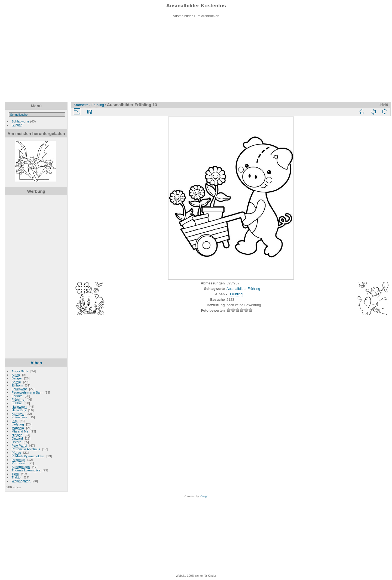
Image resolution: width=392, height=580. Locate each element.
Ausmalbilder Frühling (243, 289)
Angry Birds (20, 371)
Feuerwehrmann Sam (27, 392)
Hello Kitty (19, 410)
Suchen (17, 125)
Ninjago (17, 435)
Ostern (16, 442)
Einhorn (17, 385)
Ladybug (18, 424)
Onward (17, 438)
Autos (16, 375)
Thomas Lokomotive (26, 470)
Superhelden (21, 467)
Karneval (18, 414)
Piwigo (204, 496)
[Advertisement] (196, 64)
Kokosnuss (20, 417)
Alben (36, 363)
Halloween (19, 406)
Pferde (16, 452)
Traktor (17, 477)
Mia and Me (20, 431)
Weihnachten (22, 481)
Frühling (18, 399)
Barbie (16, 382)
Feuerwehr (19, 389)
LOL (15, 421)
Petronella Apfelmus (26, 449)
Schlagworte (21, 121)
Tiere (15, 474)
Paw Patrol (19, 445)
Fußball (17, 403)
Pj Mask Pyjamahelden (28, 456)
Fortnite (17, 396)
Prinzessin (19, 463)
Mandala (18, 428)
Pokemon (19, 460)
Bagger (17, 378)
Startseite (81, 105)
